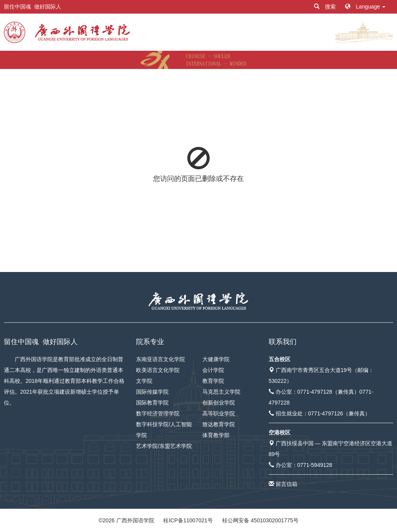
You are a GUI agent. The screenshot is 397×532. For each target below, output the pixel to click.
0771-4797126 (326, 413)
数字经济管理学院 (158, 413)
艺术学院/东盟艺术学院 (164, 446)
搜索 (326, 7)
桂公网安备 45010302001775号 (260, 520)
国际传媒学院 (152, 392)
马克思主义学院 (221, 392)
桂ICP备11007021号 (188, 520)
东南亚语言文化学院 (161, 359)
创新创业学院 (219, 403)
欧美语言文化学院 (158, 370)
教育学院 (213, 381)
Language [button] (365, 7)
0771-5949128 (315, 465)
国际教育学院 (152, 403)
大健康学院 (216, 359)
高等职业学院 (219, 413)
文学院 (144, 381)
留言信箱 (287, 484)
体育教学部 (216, 435)
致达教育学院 (219, 424)
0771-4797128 (315, 392)
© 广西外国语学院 (126, 520)
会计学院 (213, 370)
